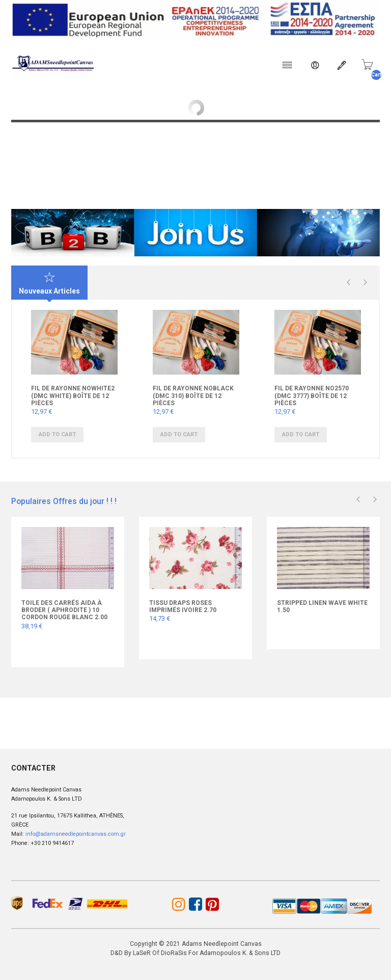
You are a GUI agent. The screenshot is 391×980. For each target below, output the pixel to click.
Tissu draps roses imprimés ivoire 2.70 (183, 606)
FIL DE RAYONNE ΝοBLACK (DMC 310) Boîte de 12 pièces (193, 396)
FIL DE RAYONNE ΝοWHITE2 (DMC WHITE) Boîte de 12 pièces (73, 396)
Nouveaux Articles (49, 283)
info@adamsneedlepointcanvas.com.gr (76, 833)
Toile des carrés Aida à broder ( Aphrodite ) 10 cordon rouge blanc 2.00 (64, 610)
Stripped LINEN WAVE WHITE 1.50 (322, 606)
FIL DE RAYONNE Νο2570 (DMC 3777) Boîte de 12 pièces (312, 396)
